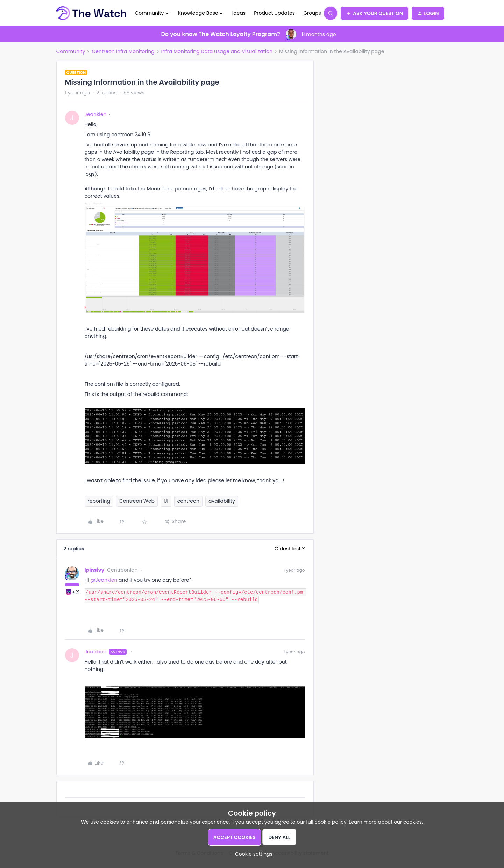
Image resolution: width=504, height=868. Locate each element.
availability (222, 501)
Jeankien (96, 114)
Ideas (239, 13)
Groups (312, 13)
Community (71, 51)
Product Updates (274, 13)
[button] (374, 13)
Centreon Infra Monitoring (123, 51)
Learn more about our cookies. (386, 822)
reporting (99, 501)
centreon (188, 501)
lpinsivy (95, 570)
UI (166, 501)
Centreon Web (137, 501)
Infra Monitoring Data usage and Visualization (217, 51)
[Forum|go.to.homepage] (91, 13)
